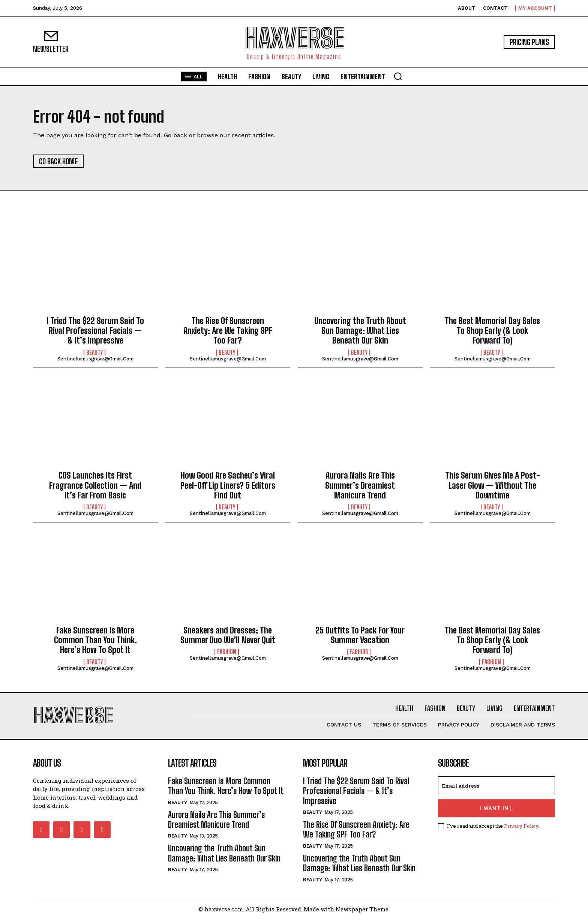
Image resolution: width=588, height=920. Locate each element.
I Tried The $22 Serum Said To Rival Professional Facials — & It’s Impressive (95, 331)
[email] (496, 786)
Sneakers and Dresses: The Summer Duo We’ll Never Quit (228, 635)
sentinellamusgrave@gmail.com (95, 359)
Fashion (227, 652)
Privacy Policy (521, 826)
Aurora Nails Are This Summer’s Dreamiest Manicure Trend (360, 485)
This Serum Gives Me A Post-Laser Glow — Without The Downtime (493, 485)
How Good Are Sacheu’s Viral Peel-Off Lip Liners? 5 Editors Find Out (228, 485)
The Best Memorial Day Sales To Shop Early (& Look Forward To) (492, 331)
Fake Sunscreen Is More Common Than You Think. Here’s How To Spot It (95, 640)
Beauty (94, 353)
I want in (497, 808)
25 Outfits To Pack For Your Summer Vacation (360, 635)
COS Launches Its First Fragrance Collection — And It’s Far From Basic (95, 485)
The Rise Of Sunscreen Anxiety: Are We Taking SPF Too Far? (228, 331)
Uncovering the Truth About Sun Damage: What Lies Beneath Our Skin (360, 331)
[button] (398, 76)
